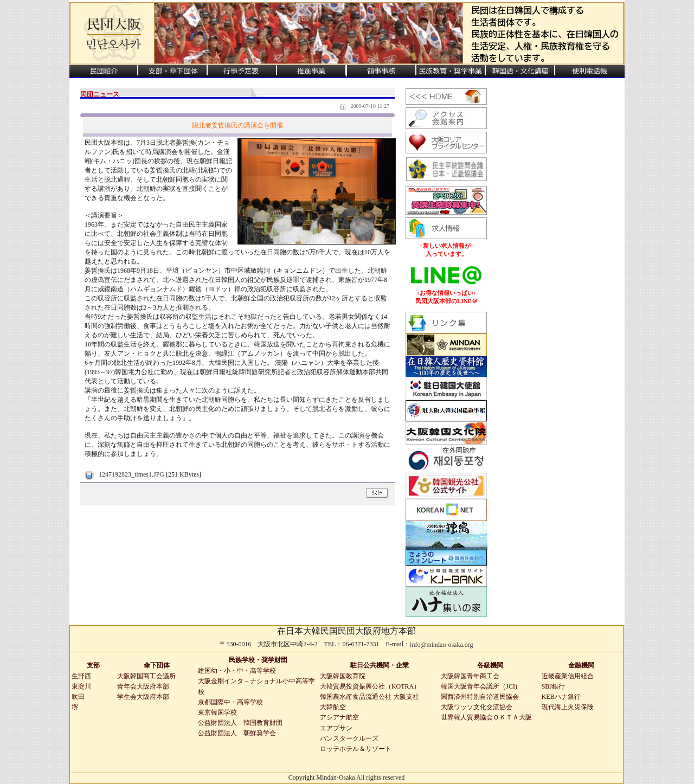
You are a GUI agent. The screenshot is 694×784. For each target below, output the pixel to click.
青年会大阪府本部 (143, 686)
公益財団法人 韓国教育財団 (240, 723)
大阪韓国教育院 (343, 676)
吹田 (78, 697)
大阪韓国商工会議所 (146, 676)
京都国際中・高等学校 (230, 702)
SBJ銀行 (553, 686)
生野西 (81, 676)
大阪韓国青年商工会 (470, 676)
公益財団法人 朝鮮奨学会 (237, 733)
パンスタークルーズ (349, 738)
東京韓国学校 (217, 712)
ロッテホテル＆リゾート (356, 749)
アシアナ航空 (339, 717)
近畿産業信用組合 (568, 676)
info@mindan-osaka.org (441, 645)
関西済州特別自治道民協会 (480, 697)
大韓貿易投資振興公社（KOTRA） (370, 686)
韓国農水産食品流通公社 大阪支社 (370, 697)
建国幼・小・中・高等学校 (237, 671)
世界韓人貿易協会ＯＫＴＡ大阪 (486, 717)
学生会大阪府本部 (143, 697)
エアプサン (336, 728)
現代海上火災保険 (568, 707)
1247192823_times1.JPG (131, 474)
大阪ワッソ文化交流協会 (477, 707)
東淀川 (81, 686)
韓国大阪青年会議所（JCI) (479, 686)
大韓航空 (333, 707)
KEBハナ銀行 (561, 697)
